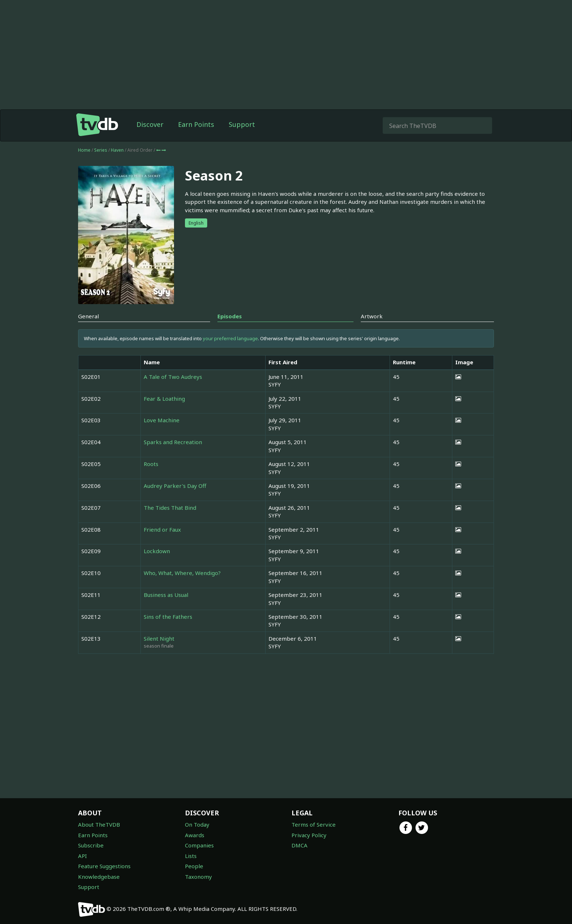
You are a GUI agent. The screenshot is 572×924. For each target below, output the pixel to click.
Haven (118, 150)
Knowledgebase (99, 877)
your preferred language (230, 338)
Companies (199, 845)
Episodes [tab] (230, 316)
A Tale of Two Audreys (173, 377)
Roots (151, 464)
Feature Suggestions (104, 866)
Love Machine (162, 420)
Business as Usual (166, 595)
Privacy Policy (309, 835)
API (82, 856)
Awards (195, 835)
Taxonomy (198, 877)
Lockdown (157, 551)
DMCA (299, 845)
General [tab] (88, 316)
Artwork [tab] (372, 316)
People (194, 866)
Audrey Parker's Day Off (175, 486)
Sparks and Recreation (173, 442)
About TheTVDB (99, 824)
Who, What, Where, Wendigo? (182, 573)
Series (101, 150)
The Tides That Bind (170, 508)
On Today (197, 824)
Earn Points (196, 124)
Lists (191, 856)
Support (242, 124)
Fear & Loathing (164, 399)
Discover (150, 124)
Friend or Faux (162, 529)
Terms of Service (314, 824)
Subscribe (91, 845)
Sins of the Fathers (168, 617)
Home (84, 150)
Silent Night (159, 638)
